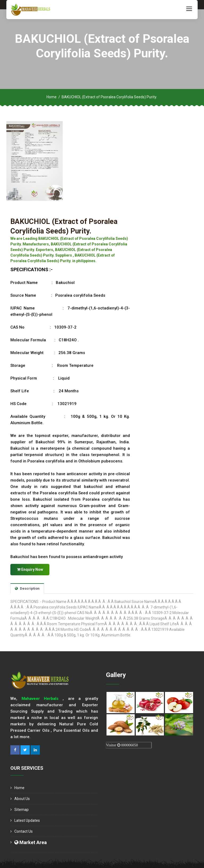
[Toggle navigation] (189, 8)
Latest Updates (27, 820)
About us (22, 798)
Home (52, 97)
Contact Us (24, 831)
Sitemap (22, 809)
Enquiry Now (30, 569)
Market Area (31, 842)
